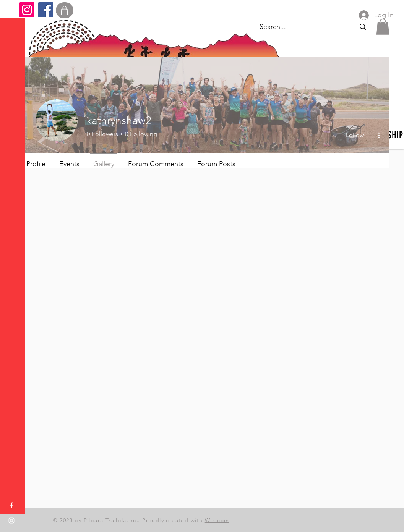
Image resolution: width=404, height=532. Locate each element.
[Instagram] (27, 10)
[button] (13, 11)
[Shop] (65, 10)
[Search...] (363, 27)
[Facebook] (46, 10)
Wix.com (217, 520)
